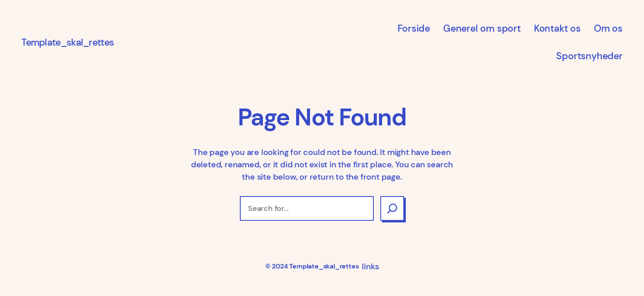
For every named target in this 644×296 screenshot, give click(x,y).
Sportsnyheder (589, 56)
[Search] (392, 208)
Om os (608, 28)
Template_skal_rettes (68, 42)
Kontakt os (557, 28)
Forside (414, 28)
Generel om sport (482, 28)
